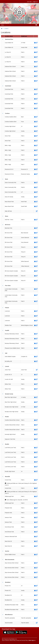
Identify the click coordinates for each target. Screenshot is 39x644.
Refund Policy (13, 640)
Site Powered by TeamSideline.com (9, 639)
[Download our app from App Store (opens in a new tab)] (9, 632)
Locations (6, 29)
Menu (3, 25)
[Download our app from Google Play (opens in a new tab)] (21, 632)
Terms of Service (5, 640)
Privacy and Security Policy (22, 640)
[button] (3, 39)
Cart (29, 2)
